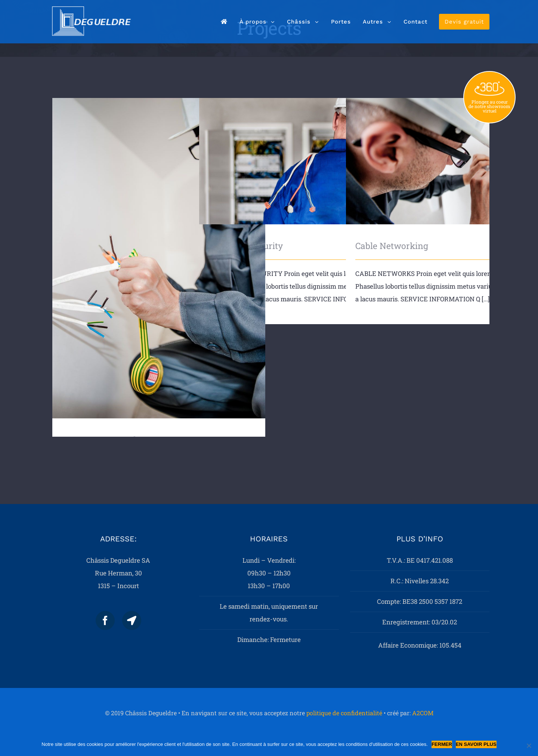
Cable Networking (392, 246)
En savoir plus (476, 744)
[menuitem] (224, 22)
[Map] (132, 620)
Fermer (442, 744)
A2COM (423, 713)
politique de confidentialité (344, 713)
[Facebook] (105, 620)
